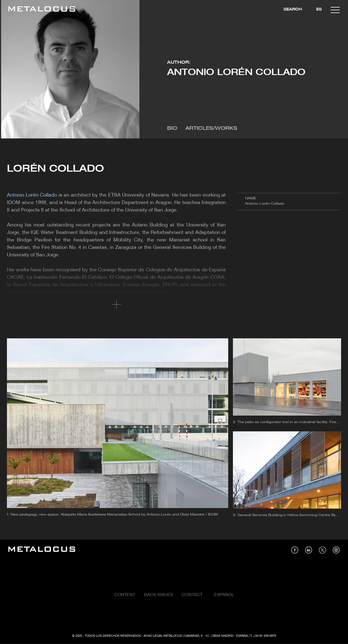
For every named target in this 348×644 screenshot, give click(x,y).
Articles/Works (211, 129)
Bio (172, 129)
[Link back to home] (42, 10)
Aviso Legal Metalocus (163, 636)
